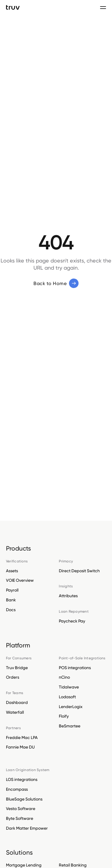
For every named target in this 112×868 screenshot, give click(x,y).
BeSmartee (70, 726)
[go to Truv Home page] (13, 8)
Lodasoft (67, 697)
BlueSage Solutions (24, 799)
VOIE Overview (20, 580)
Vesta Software (21, 809)
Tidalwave (69, 687)
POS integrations (75, 668)
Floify (64, 716)
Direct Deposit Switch (79, 571)
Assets (12, 571)
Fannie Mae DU (20, 747)
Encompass (17, 789)
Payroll (12, 590)
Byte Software (20, 818)
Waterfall (15, 712)
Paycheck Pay (72, 621)
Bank (11, 600)
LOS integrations (22, 779)
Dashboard (17, 702)
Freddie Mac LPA (22, 738)
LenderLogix (71, 707)
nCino (64, 677)
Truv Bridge (17, 668)
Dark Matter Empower (27, 828)
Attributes (68, 596)
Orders (13, 677)
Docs (11, 610)
